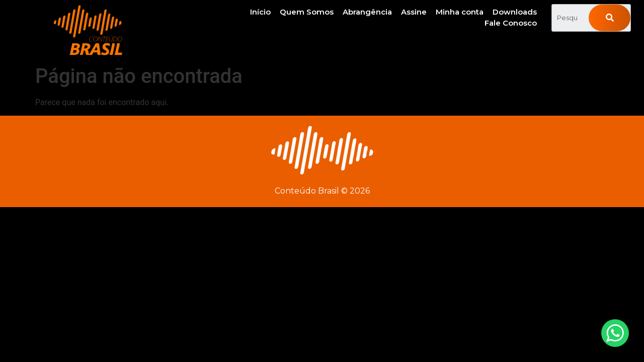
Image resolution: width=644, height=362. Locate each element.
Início (260, 12)
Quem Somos (307, 12)
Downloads (515, 12)
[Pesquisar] (610, 18)
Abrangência (367, 12)
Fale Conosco (511, 23)
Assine (414, 12)
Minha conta (460, 12)
